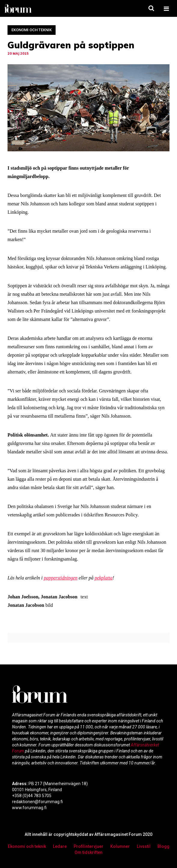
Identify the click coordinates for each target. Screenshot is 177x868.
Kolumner (120, 846)
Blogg (163, 846)
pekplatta (104, 578)
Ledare (60, 846)
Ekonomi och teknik (32, 30)
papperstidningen (61, 578)
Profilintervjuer (88, 846)
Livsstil (144, 846)
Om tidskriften (88, 852)
